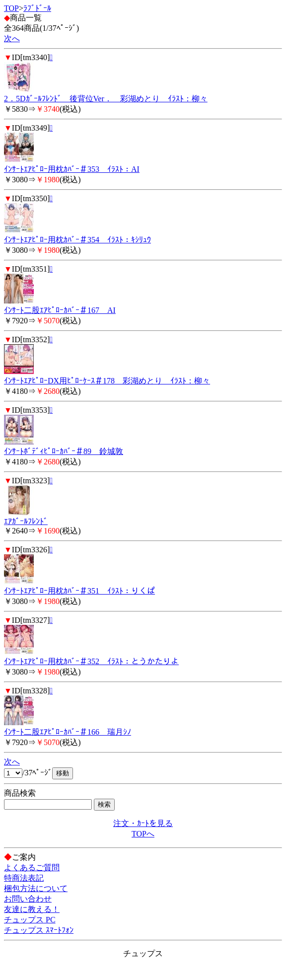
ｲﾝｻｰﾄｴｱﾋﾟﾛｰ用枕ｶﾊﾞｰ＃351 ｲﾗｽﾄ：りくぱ (79, 591)
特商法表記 (24, 878)
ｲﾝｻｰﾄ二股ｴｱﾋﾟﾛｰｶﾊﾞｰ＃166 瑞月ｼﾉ (68, 732)
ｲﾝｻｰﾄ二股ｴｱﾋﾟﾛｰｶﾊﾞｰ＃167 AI (60, 310)
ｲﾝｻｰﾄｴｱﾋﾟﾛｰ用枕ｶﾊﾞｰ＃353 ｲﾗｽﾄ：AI (72, 169)
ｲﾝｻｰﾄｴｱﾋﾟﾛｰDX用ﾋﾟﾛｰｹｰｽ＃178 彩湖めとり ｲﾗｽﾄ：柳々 (107, 381)
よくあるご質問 (32, 867)
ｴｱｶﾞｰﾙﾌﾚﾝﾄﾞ (26, 521)
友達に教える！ (32, 909)
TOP (11, 8)
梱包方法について (36, 888)
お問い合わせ (28, 899)
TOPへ (143, 834)
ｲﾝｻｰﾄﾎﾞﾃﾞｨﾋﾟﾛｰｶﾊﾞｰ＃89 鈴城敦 (64, 451)
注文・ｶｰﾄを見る (143, 823)
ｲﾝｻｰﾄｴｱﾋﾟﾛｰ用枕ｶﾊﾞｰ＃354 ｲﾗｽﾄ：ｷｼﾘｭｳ (77, 240)
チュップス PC (30, 920)
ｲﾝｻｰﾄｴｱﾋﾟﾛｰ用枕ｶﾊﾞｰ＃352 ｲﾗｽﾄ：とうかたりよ (91, 661)
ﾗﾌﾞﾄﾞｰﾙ (37, 8)
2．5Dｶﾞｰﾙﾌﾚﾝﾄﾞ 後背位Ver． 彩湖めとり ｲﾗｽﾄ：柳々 (106, 99)
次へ (12, 38)
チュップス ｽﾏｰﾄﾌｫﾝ (39, 930)
